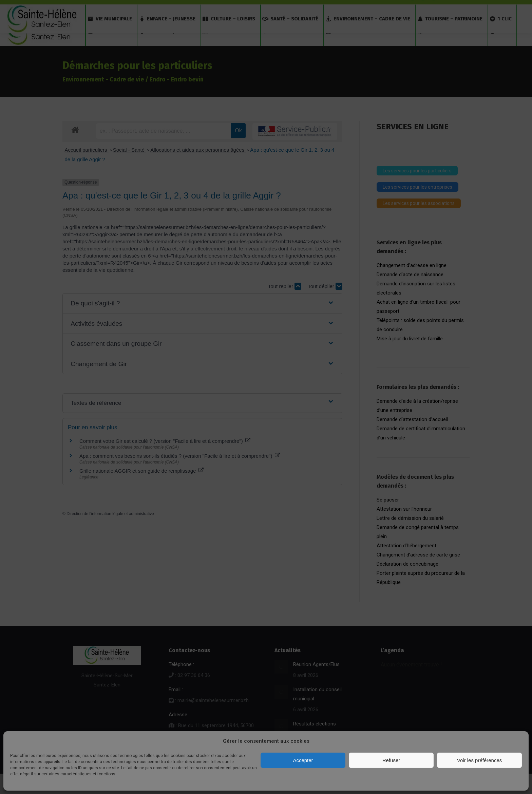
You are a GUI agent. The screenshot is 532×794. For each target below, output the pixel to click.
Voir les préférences (480, 760)
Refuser (391, 760)
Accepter (303, 760)
